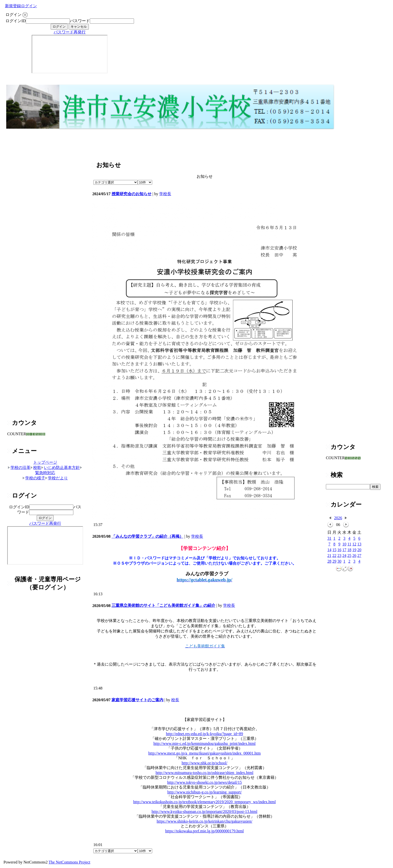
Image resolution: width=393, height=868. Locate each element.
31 (329, 539)
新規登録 (13, 6)
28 (329, 562)
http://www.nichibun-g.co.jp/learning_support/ (204, 792)
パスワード (80, 21)
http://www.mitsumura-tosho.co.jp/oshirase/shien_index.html (205, 773)
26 (354, 556)
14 (329, 550)
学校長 (165, 194)
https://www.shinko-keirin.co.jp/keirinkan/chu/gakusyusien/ (204, 821)
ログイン (29, 6)
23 (339, 556)
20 (359, 550)
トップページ (45, 462)
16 (339, 550)
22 (334, 556)
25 (349, 556)
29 (334, 562)
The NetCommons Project (69, 862)
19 (354, 550)
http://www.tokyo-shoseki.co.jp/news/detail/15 (204, 782)
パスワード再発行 (70, 32)
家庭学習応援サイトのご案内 (137, 700)
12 (354, 544)
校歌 (36, 468)
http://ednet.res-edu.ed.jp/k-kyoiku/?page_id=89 (204, 734)
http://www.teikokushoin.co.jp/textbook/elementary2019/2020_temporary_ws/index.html (204, 802)
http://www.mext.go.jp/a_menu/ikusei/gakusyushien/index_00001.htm (204, 753)
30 (339, 562)
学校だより (57, 478)
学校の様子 (34, 478)
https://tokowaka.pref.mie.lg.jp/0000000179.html (204, 831)
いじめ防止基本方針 (61, 468)
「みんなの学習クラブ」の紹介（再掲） (147, 536)
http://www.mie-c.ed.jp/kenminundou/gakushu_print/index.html (205, 743)
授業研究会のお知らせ (131, 194)
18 (349, 550)
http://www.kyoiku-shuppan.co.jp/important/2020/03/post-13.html (205, 812)
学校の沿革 (19, 468)
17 (344, 550)
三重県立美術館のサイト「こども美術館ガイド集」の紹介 (163, 605)
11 (349, 544)
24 (344, 556)
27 (359, 556)
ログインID (16, 21)
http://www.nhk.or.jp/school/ (204, 763)
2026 (338, 518)
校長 (175, 700)
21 (329, 556)
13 (359, 544)
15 (334, 550)
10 (344, 544)
